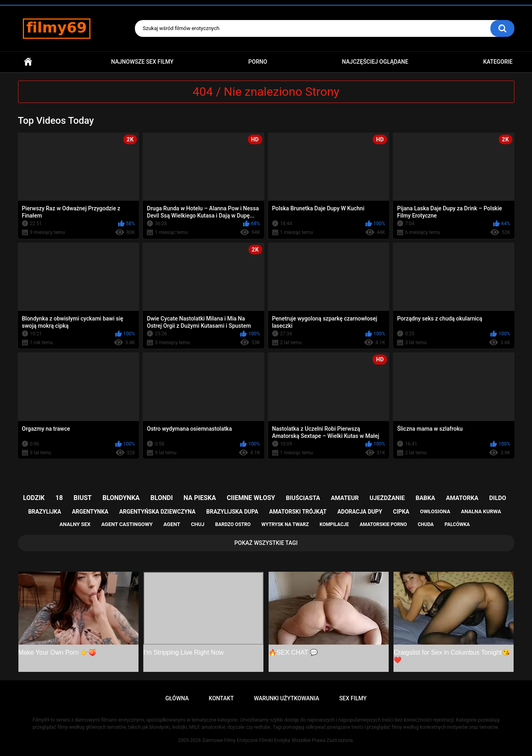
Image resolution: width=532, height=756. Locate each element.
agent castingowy (127, 524)
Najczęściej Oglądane (375, 62)
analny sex (75, 524)
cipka (401, 512)
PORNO (258, 62)
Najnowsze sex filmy (142, 62)
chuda (426, 524)
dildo (498, 498)
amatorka (462, 498)
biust (83, 498)
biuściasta (303, 498)
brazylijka (44, 512)
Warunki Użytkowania (286, 698)
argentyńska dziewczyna (158, 512)
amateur (345, 498)
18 (59, 498)
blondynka (121, 498)
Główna (28, 62)
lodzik (34, 498)
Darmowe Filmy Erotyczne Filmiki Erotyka (246, 740)
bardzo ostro (233, 524)
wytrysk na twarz (285, 524)
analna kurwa (481, 511)
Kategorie (498, 62)
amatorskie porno (383, 524)
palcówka (457, 524)
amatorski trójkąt (298, 512)
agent (172, 524)
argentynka (90, 512)
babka (425, 498)
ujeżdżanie (387, 498)
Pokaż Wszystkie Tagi (266, 543)
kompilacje (334, 524)
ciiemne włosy (251, 498)
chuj (198, 524)
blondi (162, 498)
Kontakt (222, 698)
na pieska (200, 498)
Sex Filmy (353, 698)
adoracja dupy (360, 512)
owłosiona (435, 511)
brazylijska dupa (232, 512)
